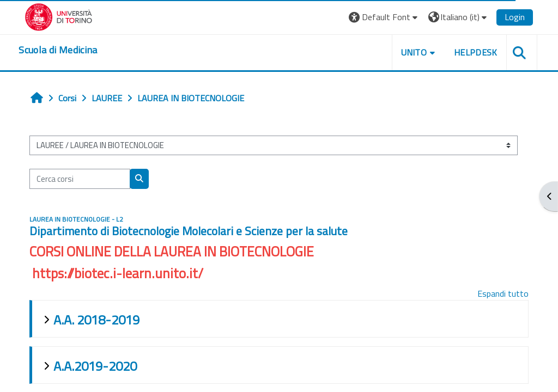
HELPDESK (475, 52)
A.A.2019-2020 (96, 366)
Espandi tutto (502, 293)
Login (514, 17)
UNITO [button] (413, 52)
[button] (383, 17)
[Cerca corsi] (80, 179)
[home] (59, 50)
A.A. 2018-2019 (97, 320)
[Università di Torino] (60, 16)
